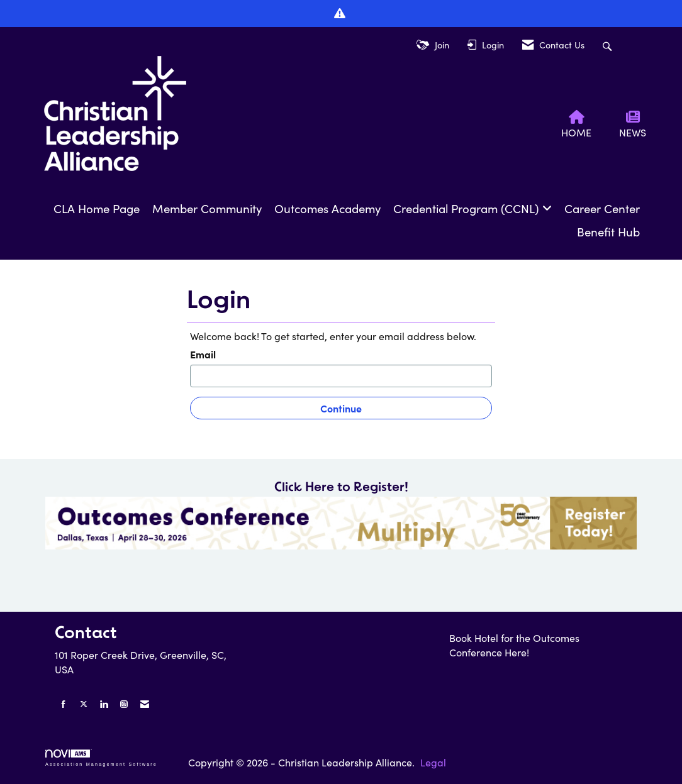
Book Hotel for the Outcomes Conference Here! (514, 645)
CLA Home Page (97, 208)
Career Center (602, 208)
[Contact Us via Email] (145, 704)
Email (203, 354)
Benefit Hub (608, 232)
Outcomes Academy (327, 208)
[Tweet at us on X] (84, 704)
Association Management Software (101, 758)
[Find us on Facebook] (64, 704)
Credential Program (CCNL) (468, 208)
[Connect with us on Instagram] (124, 704)
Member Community (207, 208)
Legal (433, 762)
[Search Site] (609, 45)
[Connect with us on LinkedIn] (104, 704)
